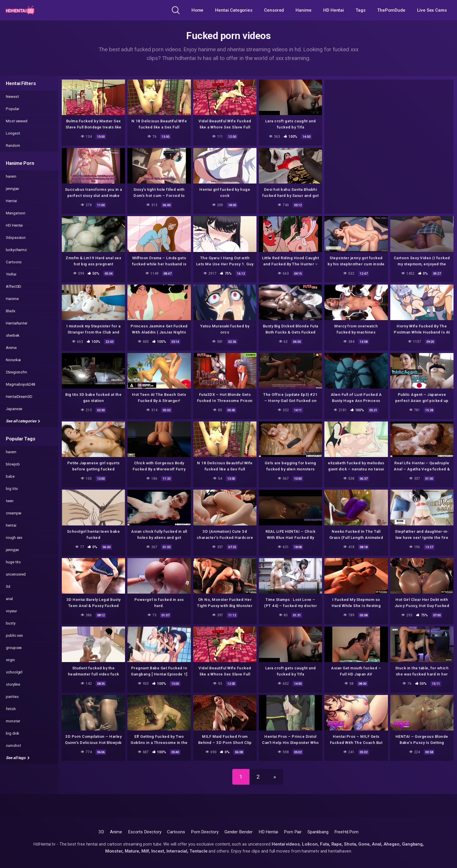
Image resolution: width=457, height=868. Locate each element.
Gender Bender (239, 832)
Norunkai (13, 360)
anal (9, 599)
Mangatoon (16, 213)
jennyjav (12, 189)
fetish (11, 709)
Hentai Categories (234, 10)
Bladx (11, 311)
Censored (274, 10)
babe (10, 476)
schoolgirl (14, 672)
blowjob (13, 464)
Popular (12, 109)
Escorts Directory (145, 832)
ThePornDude (391, 10)
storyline (13, 684)
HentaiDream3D (19, 397)
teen (10, 501)
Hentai (11, 201)
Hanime (304, 10)
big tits (12, 489)
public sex (14, 635)
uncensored (16, 574)
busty (11, 623)
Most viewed (17, 121)
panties (12, 697)
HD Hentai (334, 10)
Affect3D (14, 286)
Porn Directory (205, 832)
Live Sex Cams (432, 10)
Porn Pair (293, 832)
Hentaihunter (17, 323)
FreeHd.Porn (346, 832)
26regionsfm (16, 372)
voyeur (11, 611)
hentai (11, 525)
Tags (361, 10)
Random (13, 145)
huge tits (13, 562)
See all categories (23, 421)
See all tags (18, 758)
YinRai (11, 274)
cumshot (13, 746)
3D (101, 832)
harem (11, 176)
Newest (12, 97)
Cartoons (14, 262)
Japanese (14, 409)
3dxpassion (16, 238)
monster (13, 721)
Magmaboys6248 (20, 384)
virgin (10, 660)
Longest (13, 133)
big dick (13, 733)
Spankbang (318, 832)
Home (198, 10)
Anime (11, 348)
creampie (14, 513)
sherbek (13, 335)
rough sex (14, 538)
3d (8, 586)
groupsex (14, 648)
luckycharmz (16, 250)
